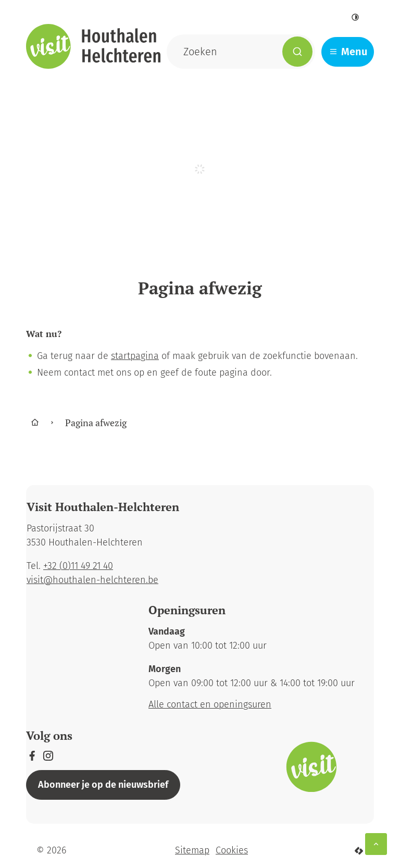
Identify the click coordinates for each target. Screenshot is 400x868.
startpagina (135, 356)
